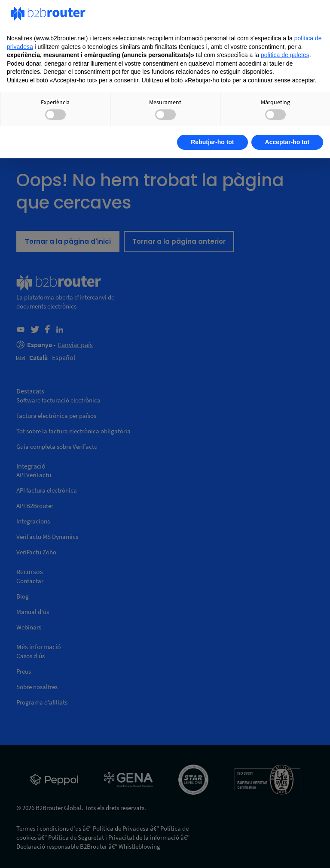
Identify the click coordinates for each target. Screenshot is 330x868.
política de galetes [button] (285, 55)
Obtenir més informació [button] (54, 142)
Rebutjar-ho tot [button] (212, 142)
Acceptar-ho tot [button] (287, 142)
